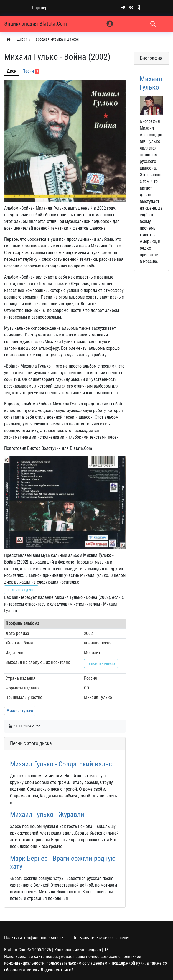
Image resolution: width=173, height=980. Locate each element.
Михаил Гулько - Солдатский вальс (61, 764)
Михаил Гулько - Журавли (47, 814)
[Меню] (166, 24)
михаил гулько (21, 711)
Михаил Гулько (151, 83)
